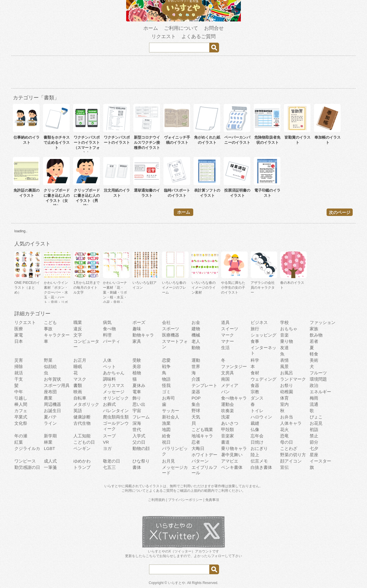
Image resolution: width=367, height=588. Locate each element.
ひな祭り (141, 461)
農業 (48, 398)
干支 (19, 379)
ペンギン (82, 448)
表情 (284, 360)
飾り (137, 398)
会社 (166, 322)
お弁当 (287, 417)
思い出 (139, 404)
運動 (196, 360)
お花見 (316, 423)
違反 (78, 329)
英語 (78, 411)
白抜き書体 (261, 467)
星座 (314, 455)
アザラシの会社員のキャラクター (263, 288)
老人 (196, 341)
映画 (78, 392)
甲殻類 (228, 429)
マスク (80, 379)
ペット (109, 366)
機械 (196, 335)
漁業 (166, 423)
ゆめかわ (82, 461)
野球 (196, 411)
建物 (196, 329)
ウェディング (263, 379)
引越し (21, 398)
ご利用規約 (157, 500)
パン (225, 392)
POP (196, 398)
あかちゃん (114, 373)
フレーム (141, 417)
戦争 (166, 366)
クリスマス (114, 385)
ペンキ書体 (232, 467)
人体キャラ (291, 423)
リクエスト (164, 37)
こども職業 (202, 429)
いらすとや (177, 583)
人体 (107, 360)
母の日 (287, 442)
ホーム (151, 28)
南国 (225, 379)
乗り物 (287, 341)
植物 (137, 373)
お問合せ (214, 28)
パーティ (112, 341)
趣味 (137, 329)
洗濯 (225, 417)
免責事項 (212, 500)
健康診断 (82, 417)
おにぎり (259, 448)
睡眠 (78, 366)
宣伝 (284, 467)
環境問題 (318, 379)
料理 (107, 335)
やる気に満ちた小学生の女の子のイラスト (233, 288)
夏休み (139, 385)
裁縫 (255, 423)
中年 (19, 392)
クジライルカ (27, 448)
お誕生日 (52, 411)
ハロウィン (261, 417)
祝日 (166, 442)
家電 (19, 335)
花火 (284, 429)
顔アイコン (291, 461)
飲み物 (316, 335)
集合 (196, 404)
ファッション (323, 322)
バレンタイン (116, 411)
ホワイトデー (204, 455)
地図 (166, 429)
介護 (196, 379)
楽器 (196, 392)
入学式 (139, 436)
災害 (19, 360)
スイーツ (230, 329)
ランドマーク (293, 379)
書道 (225, 442)
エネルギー (320, 392)
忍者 (196, 442)
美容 (137, 366)
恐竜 (284, 436)
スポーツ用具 (57, 385)
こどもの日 (84, 442)
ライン (50, 423)
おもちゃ (289, 329)
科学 (255, 360)
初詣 (314, 429)
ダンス (257, 398)
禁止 (314, 436)
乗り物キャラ (234, 448)
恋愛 (166, 360)
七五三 (109, 467)
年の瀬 (21, 436)
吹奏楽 (228, 411)
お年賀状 (52, 379)
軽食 (314, 354)
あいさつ (230, 423)
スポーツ (171, 329)
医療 (19, 329)
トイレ (257, 411)
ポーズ (139, 322)
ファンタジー (234, 366)
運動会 (228, 404)
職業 (78, 322)
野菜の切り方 (293, 455)
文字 (78, 335)
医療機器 (171, 335)
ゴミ (166, 392)
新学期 (50, 436)
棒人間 (21, 404)
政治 (314, 385)
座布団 (50, 392)
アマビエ (230, 461)
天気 (196, 417)
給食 (166, 436)
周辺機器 (52, 404)
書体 (137, 467)
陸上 (255, 455)
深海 (137, 423)
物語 (166, 379)
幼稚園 (287, 392)
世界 (196, 366)
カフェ (21, 411)
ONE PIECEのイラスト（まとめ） (27, 288)
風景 (284, 366)
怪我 (166, 385)
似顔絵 (50, 366)
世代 (137, 429)
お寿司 (168, 398)
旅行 (255, 329)
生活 (225, 348)
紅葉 (19, 442)
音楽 (284, 335)
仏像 (255, 429)
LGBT (49, 448)
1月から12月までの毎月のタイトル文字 (87, 288)
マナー (228, 341)
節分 (314, 442)
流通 (314, 404)
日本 (19, 341)
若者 (314, 341)
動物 (196, 348)
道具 (225, 322)
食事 (255, 341)
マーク (228, 335)
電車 (137, 392)
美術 (314, 360)
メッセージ (114, 392)
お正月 (80, 360)
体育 (284, 398)
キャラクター (57, 335)
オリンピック (116, 398)
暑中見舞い (232, 455)
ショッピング (263, 335)
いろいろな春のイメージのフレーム (174, 288)
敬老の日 (112, 461)
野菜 (48, 360)
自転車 (80, 398)
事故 (48, 329)
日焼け (257, 442)
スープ (109, 436)
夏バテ (50, 417)
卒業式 (21, 417)
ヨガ (107, 448)
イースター (320, 461)
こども (50, 322)
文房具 (228, 373)
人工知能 (82, 436)
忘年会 (257, 436)
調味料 (109, 379)
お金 (196, 322)
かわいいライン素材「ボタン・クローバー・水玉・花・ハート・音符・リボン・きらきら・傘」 (56, 297)
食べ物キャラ (234, 398)
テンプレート (204, 385)
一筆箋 (50, 467)
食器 (255, 385)
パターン (200, 461)
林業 (48, 442)
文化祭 (21, 423)
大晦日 (198, 448)
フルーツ (318, 373)
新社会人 (171, 417)
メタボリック (86, 404)
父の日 (139, 442)
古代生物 (82, 423)
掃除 (19, 366)
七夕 (314, 448)
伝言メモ (259, 461)
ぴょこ (316, 417)
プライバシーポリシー (185, 500)
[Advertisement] (183, 73)
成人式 (50, 461)
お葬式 (109, 404)
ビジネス (259, 322)
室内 (284, 404)
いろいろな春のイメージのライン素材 (204, 288)
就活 (19, 373)
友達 (284, 348)
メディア (230, 385)
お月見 (168, 461)
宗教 (255, 392)
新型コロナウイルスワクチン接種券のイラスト (147, 142)
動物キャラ (143, 335)
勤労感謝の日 (27, 467)
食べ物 (109, 329)
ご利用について (181, 28)
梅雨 (314, 398)
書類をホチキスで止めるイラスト (57, 142)
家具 (137, 341)
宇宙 (137, 411)
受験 (137, 360)
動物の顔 (141, 448)
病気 (107, 322)
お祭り (287, 385)
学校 (284, 322)
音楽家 (228, 436)
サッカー (171, 411)
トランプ (82, 467)
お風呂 (287, 373)
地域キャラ (202, 436)
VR (106, 442)
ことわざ (289, 448)
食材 (255, 373)
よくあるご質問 (199, 37)
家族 (314, 329)
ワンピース (25, 461)
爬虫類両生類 (116, 417)
